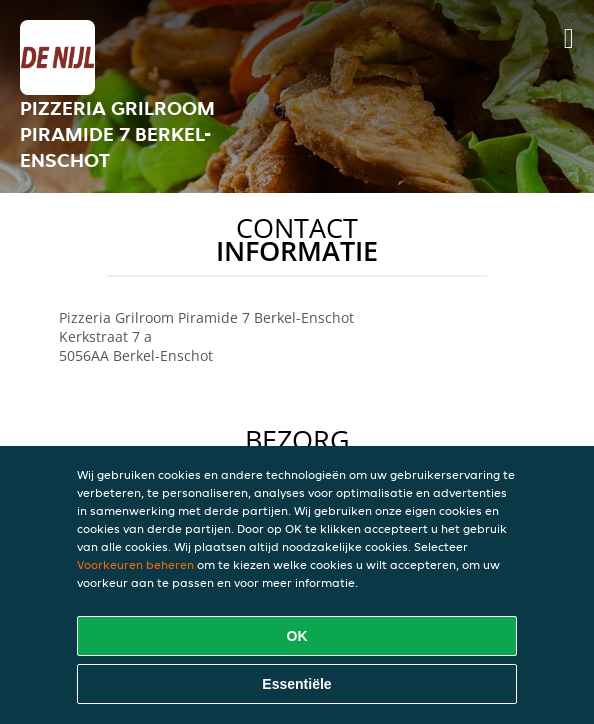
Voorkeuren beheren (135, 564)
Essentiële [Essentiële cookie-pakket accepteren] (296, 684)
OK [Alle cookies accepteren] (297, 636)
